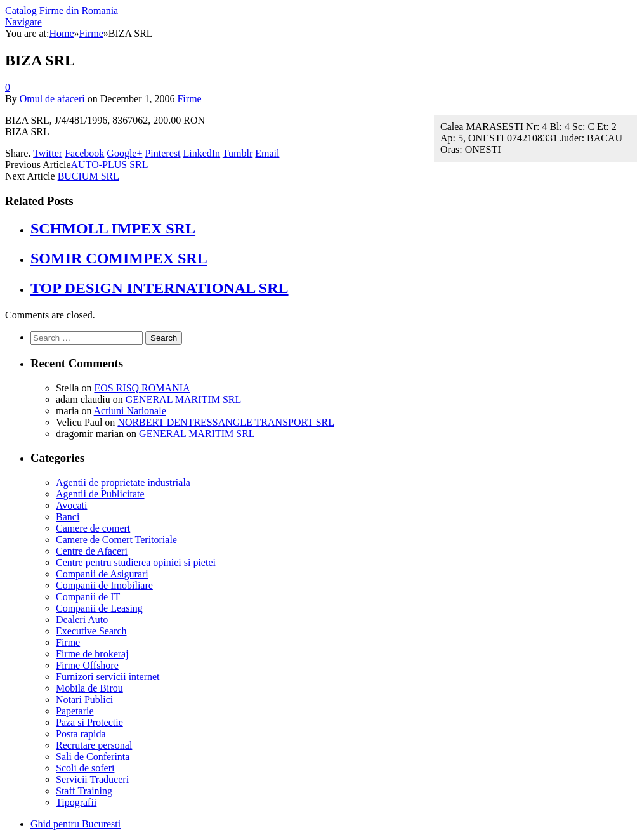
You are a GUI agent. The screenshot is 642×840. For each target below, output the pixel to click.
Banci (68, 517)
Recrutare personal (94, 745)
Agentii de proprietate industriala (123, 482)
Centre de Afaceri (92, 551)
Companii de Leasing (99, 608)
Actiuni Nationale (130, 411)
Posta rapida (81, 734)
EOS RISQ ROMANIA (142, 388)
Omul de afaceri (52, 99)
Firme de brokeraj (92, 654)
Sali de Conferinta (93, 757)
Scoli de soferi (85, 768)
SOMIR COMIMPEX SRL (119, 258)
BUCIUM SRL (88, 176)
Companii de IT (88, 597)
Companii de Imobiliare (104, 585)
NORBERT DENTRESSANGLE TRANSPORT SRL (226, 422)
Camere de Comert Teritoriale (116, 540)
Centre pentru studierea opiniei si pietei (136, 562)
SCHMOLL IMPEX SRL (113, 228)
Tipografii (76, 802)
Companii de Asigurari (102, 574)
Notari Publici (84, 699)
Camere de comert (93, 528)
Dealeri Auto (82, 620)
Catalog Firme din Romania (62, 10)
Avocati (71, 505)
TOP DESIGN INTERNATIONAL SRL (160, 288)
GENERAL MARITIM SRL (184, 399)
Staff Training (84, 791)
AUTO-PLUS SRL (110, 165)
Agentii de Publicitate (100, 494)
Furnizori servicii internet (108, 677)
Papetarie (75, 711)
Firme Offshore (87, 665)
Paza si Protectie (89, 722)
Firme (189, 99)
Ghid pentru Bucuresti (75, 824)
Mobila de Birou (89, 688)
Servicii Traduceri (92, 779)
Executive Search (91, 631)
